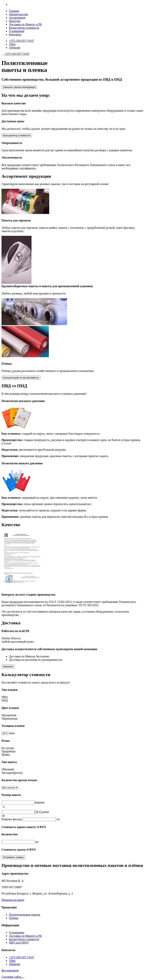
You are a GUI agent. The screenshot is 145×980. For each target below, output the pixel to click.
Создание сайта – (18, 977)
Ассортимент (17, 18)
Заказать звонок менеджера (19, 87)
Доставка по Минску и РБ (25, 24)
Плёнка (14, 918)
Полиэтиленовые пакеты (25, 915)
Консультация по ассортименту (21, 378)
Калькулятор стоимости (24, 28)
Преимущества (18, 14)
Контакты (15, 34)
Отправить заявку (13, 857)
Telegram (15, 48)
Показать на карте (13, 900)
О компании (17, 31)
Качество (15, 21)
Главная (14, 11)
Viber (12, 44)
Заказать (8, 666)
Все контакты (10, 970)
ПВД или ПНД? (19, 943)
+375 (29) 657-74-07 (21, 41)
